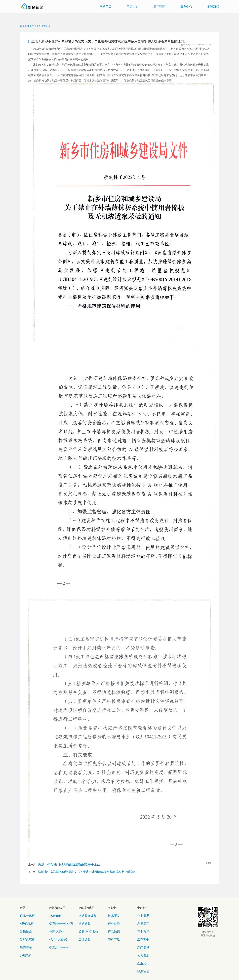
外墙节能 (54, 910)
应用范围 (159, 7)
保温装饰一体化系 (58, 915)
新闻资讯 (142, 929)
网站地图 (94, 970)
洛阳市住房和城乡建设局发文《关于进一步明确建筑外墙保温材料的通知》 (79, 869)
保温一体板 (25, 910)
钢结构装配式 (56, 925)
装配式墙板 (25, 925)
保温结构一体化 (57, 929)
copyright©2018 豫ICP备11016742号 (94, 975)
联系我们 (142, 944)
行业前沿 (44, 26)
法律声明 (126, 970)
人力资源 (142, 934)
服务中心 (186, 7)
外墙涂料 (24, 934)
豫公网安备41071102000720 (129, 975)
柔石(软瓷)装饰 (86, 920)
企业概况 (142, 910)
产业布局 (142, 920)
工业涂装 (83, 925)
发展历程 (142, 915)
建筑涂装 (83, 915)
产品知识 (112, 920)
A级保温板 (25, 915)
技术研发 (112, 910)
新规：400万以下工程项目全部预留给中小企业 (64, 864)
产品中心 (132, 7)
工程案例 (142, 925)
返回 (208, 863)
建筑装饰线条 (85, 910)
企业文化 (142, 939)
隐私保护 (110, 970)
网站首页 (106, 7)
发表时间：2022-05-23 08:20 (196, 45)
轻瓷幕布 (24, 929)
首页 (22, 26)
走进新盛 (213, 7)
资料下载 (112, 925)
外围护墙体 (55, 920)
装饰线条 (24, 920)
